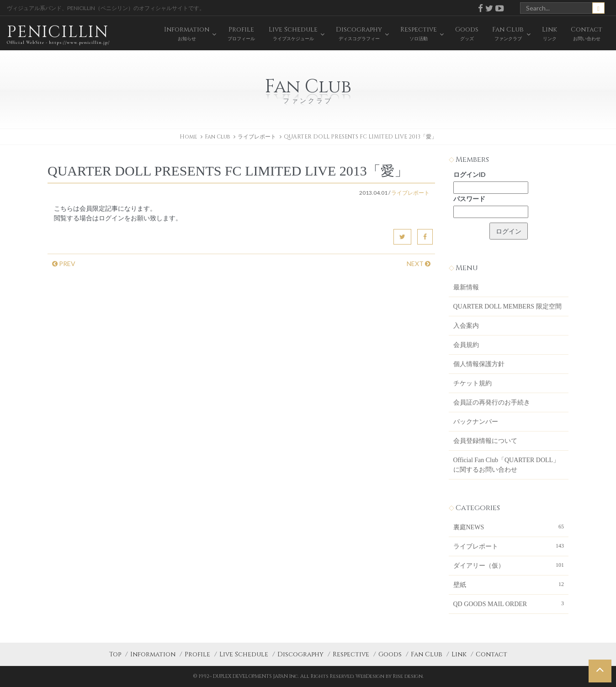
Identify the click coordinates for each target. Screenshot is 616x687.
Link (459, 654)
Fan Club (427, 654)
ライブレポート (257, 137)
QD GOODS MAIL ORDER (509, 603)
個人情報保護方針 (479, 364)
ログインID (470, 174)
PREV (64, 264)
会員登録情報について (485, 441)
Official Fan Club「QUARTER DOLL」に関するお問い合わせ (507, 465)
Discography (300, 654)
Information (153, 654)
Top (115, 654)
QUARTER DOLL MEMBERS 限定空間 (507, 306)
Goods (390, 654)
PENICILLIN (58, 34)
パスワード (469, 199)
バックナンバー (476, 422)
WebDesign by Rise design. (390, 676)
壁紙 (509, 584)
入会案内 (466, 326)
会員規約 (466, 345)
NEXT (419, 264)
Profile (197, 654)
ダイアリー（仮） (509, 565)
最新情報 (466, 287)
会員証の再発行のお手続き (492, 402)
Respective (351, 654)
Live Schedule (244, 654)
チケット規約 (473, 383)
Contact (491, 654)
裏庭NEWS (509, 527)
